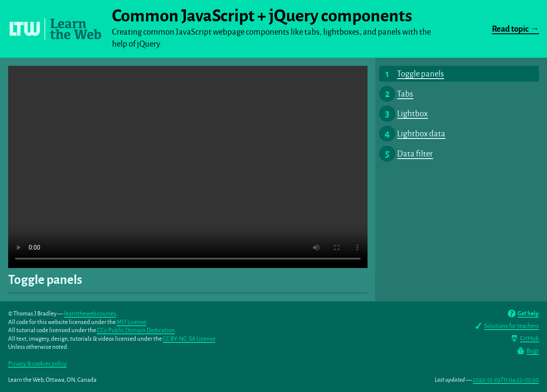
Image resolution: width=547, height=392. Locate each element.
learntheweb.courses (90, 314)
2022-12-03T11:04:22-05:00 (506, 380)
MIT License (131, 322)
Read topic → (515, 29)
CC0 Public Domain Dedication (136, 330)
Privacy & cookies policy (37, 364)
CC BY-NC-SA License (189, 339)
